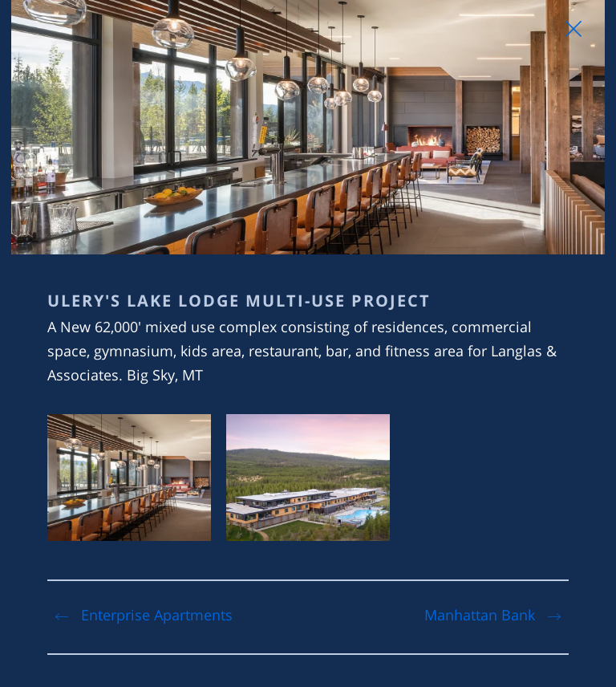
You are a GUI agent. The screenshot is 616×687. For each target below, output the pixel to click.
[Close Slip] (573, 29)
